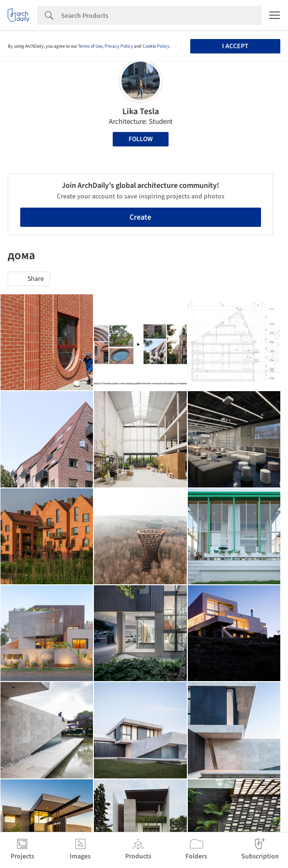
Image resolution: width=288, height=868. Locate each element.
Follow (141, 139)
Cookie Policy (156, 46)
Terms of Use (90, 46)
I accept (235, 46)
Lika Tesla (141, 112)
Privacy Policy (119, 46)
